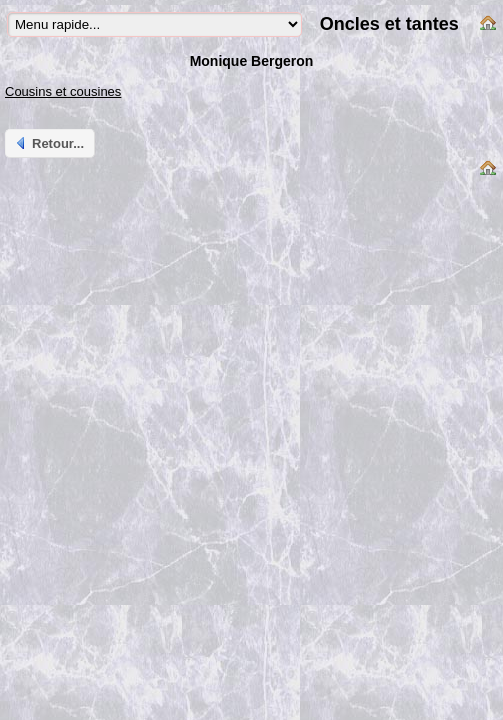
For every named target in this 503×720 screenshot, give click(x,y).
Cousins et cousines (63, 91)
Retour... (48, 143)
